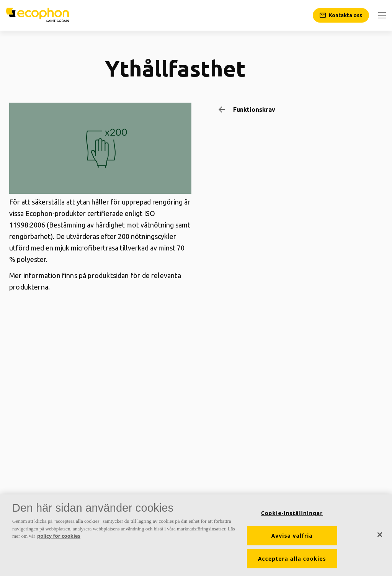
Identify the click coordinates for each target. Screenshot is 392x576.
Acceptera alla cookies (292, 560)
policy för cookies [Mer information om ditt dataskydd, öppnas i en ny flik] (59, 537)
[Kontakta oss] (341, 15)
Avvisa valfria (292, 537)
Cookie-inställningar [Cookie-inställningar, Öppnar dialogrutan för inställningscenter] (292, 514)
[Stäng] (380, 535)
